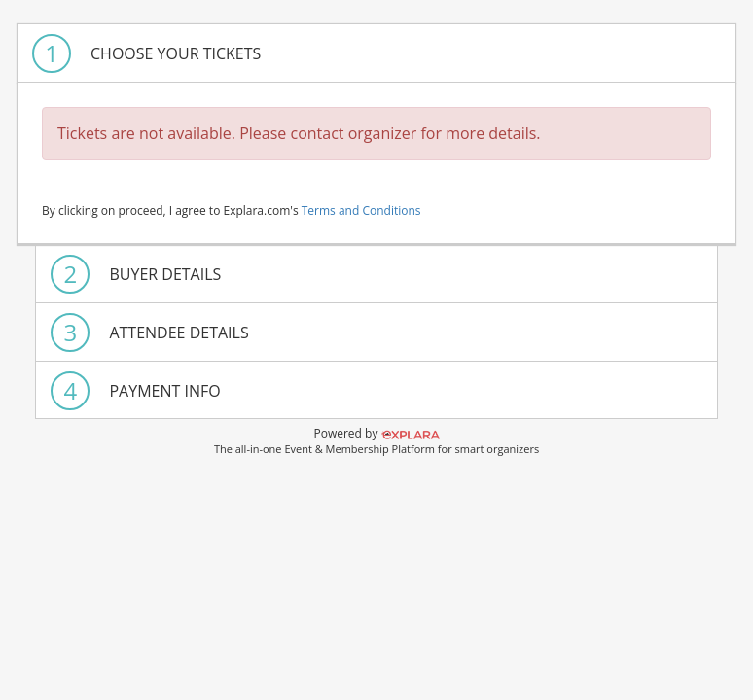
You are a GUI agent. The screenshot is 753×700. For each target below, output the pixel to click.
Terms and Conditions (361, 210)
